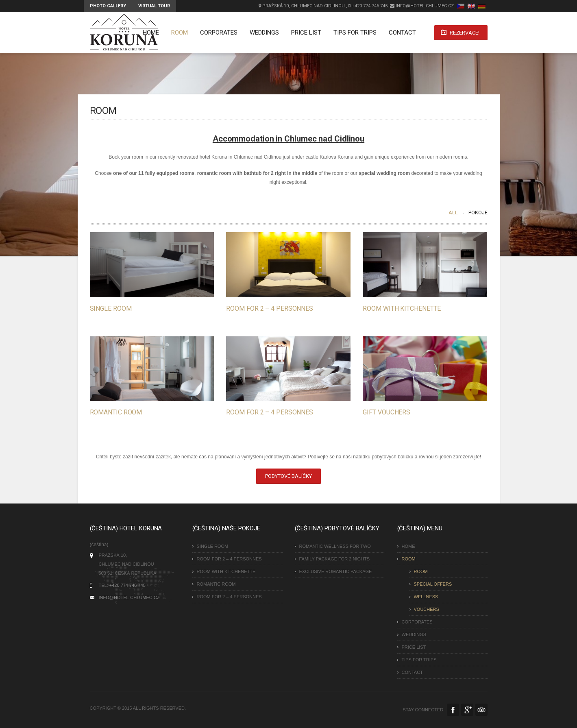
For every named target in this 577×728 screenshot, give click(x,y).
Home (151, 33)
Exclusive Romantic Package (336, 571)
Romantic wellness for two (335, 546)
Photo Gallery (108, 6)
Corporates (219, 33)
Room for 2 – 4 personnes (270, 308)
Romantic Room (116, 412)
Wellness (426, 597)
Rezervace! (465, 33)
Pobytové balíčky (288, 476)
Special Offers (433, 584)
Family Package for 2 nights (335, 559)
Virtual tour (154, 6)
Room (180, 33)
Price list (306, 33)
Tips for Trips (355, 33)
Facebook (453, 710)
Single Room (111, 308)
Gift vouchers (386, 412)
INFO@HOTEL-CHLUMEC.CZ (129, 597)
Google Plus (467, 710)
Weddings (264, 33)
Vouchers (427, 609)
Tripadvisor (481, 710)
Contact (402, 33)
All (453, 213)
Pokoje (478, 213)
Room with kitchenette (402, 308)
